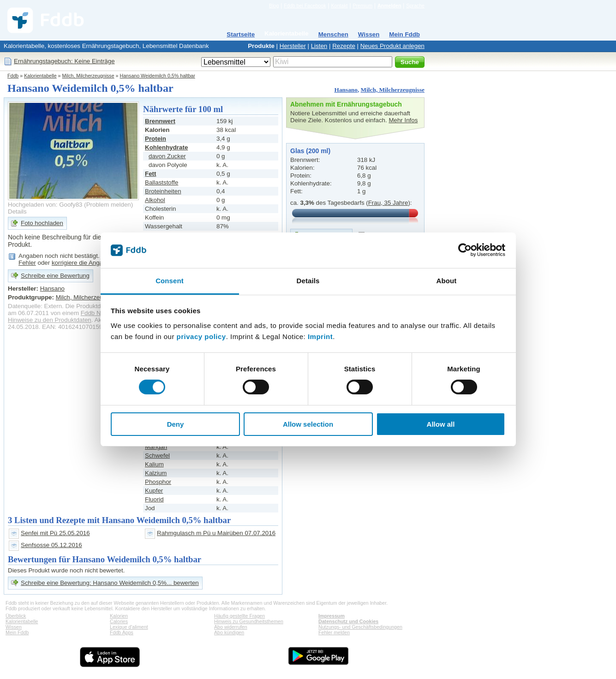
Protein (155, 139)
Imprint (320, 337)
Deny (176, 424)
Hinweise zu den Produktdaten (50, 320)
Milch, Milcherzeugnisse (88, 76)
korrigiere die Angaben (82, 263)
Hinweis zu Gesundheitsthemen (249, 621)
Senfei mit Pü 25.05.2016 (55, 533)
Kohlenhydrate (166, 147)
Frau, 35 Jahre (388, 203)
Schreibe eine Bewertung (55, 276)
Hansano (346, 90)
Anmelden (389, 6)
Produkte (261, 46)
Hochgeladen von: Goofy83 (45, 205)
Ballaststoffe (161, 182)
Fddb (13, 76)
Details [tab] (308, 281)
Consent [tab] (170, 281)
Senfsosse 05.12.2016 (51, 545)
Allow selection (308, 424)
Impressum (332, 616)
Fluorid (154, 499)
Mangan (156, 447)
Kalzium (156, 473)
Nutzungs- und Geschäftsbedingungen (360, 627)
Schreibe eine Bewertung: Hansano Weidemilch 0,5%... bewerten (110, 583)
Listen (319, 46)
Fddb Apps (122, 632)
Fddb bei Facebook (305, 6)
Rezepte (344, 46)
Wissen (369, 34)
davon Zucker (167, 156)
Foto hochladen (42, 223)
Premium (362, 6)
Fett (150, 174)
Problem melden (109, 205)
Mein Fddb (404, 34)
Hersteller (293, 46)
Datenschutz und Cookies (348, 621)
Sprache (415, 6)
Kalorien (119, 616)
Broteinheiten (163, 191)
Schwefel (157, 456)
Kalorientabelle (287, 33)
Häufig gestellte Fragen (239, 616)
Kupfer (154, 491)
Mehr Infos (403, 120)
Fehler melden (334, 632)
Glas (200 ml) (310, 151)
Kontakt (339, 6)
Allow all (441, 424)
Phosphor (158, 482)
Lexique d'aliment (129, 627)
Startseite (241, 34)
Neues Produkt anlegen (392, 46)
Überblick (16, 616)
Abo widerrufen (231, 627)
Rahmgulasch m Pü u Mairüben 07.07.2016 (216, 533)
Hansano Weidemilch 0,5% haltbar (158, 76)
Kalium (154, 464)
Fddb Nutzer (98, 313)
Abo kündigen (229, 632)
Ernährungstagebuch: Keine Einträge (64, 61)
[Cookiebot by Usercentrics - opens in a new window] (465, 250)
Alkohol (155, 200)
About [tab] (447, 281)
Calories (119, 621)
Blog (274, 6)
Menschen (333, 34)
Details (17, 211)
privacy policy (201, 337)
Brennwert (160, 121)
